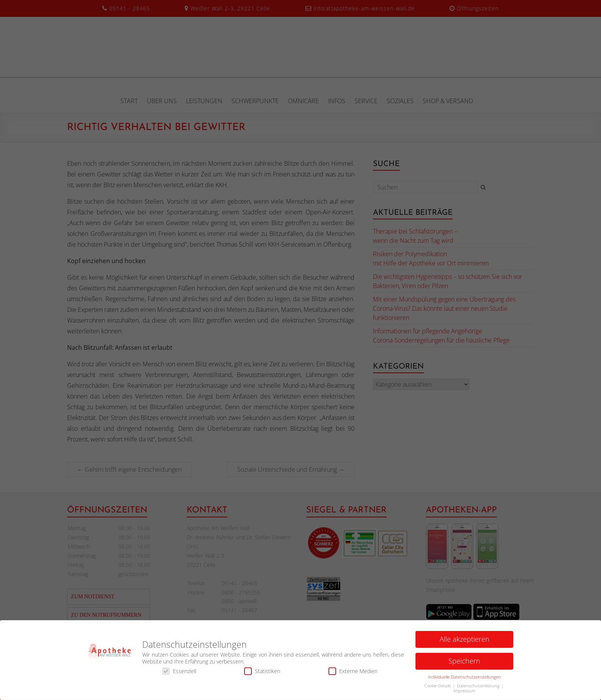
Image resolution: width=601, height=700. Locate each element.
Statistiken (262, 673)
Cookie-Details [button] (438, 688)
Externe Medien (353, 673)
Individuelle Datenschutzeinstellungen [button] (465, 679)
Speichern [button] (464, 663)
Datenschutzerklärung (479, 688)
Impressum (464, 693)
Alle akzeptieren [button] (465, 641)
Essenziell (179, 673)
